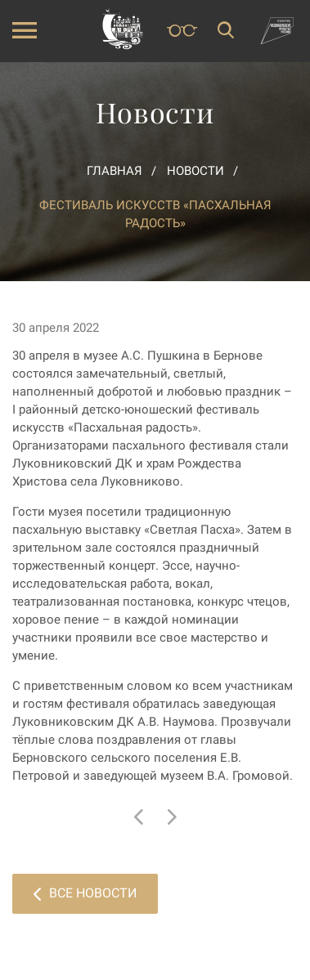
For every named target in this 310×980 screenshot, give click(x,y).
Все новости (85, 893)
